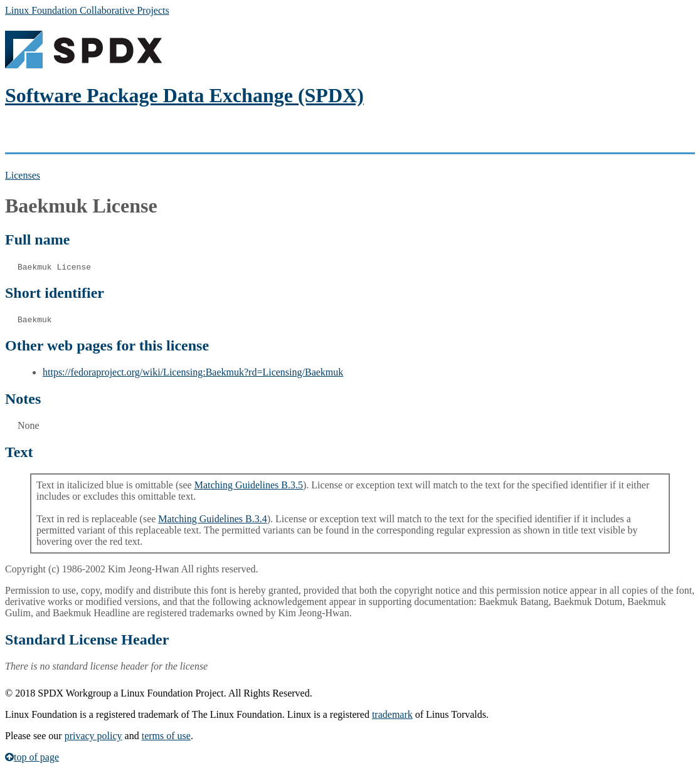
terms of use (166, 736)
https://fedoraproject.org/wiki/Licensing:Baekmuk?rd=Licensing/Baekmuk (193, 372)
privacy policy (93, 736)
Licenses (23, 175)
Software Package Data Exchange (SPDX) (184, 95)
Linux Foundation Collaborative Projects (87, 10)
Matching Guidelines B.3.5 (249, 485)
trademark (392, 714)
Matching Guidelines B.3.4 (212, 519)
